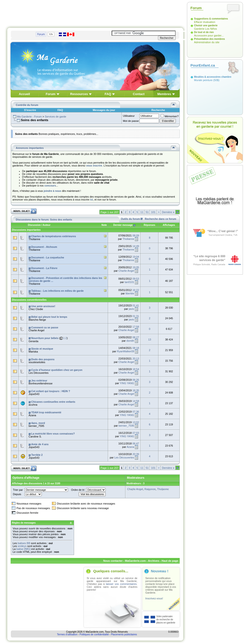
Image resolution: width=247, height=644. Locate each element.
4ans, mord (38, 423)
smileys (22, 546)
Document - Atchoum (44, 247)
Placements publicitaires (124, 634)
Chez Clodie (36, 309)
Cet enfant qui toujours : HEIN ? (51, 391)
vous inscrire (94, 166)
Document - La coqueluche (48, 257)
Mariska (33, 352)
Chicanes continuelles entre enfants (53, 402)
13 (150, 339)
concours (50, 186)
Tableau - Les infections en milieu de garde (57, 291)
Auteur (47, 225)
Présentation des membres (210, 39)
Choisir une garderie (206, 25)
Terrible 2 (37, 455)
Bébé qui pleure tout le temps (49, 317)
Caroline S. (35, 436)
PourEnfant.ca (203, 65)
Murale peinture (203, 80)
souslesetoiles (37, 362)
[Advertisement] (95, 13)
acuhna (33, 405)
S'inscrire (30, 110)
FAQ (108, 94)
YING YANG (127, 383)
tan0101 (130, 282)
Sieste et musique (42, 349)
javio (132, 309)
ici (92, 200)
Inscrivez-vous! (154, 598)
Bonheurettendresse (41, 383)
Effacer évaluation (205, 22)
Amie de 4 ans (40, 444)
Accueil (24, 94)
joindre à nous (52, 191)
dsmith (130, 341)
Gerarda (34, 341)
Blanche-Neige (37, 320)
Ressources (79, 94)
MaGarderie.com (135, 561)
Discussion (34, 225)
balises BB (24, 543)
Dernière (168, 212)
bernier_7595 (37, 426)
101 (153, 212)
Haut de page (170, 561)
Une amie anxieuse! (43, 306)
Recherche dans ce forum (160, 219)
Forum (50, 94)
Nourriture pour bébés (45, 338)
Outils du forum (130, 219)
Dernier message (123, 225)
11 (142, 212)
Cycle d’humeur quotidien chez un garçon (57, 370)
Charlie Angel (126, 271)
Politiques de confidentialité (94, 634)
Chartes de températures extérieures (53, 236)
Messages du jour (104, 110)
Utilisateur (129, 116)
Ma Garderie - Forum (29, 117)
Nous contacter (113, 561)
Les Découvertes (39, 373)
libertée (130, 293)
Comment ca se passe (45, 327)
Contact (139, 94)
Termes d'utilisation (67, 634)
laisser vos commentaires (121, 584)
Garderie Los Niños (206, 29)
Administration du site (207, 42)
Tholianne (34, 239)
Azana (32, 415)
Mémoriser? (170, 116)
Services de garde (56, 117)
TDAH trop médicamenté (46, 412)
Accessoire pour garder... (209, 35)
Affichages (169, 225)
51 (147, 212)
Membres (164, 94)
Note (104, 225)
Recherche (158, 110)
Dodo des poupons (43, 359)
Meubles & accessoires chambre (213, 77)
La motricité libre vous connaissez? (53, 434)
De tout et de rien (204, 32)
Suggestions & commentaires (211, 19)
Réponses (149, 225)
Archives (154, 561)
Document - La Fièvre (44, 268)
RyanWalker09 (126, 351)
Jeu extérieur (39, 381)
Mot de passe (131, 121)
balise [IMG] (24, 549)
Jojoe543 (34, 394)
